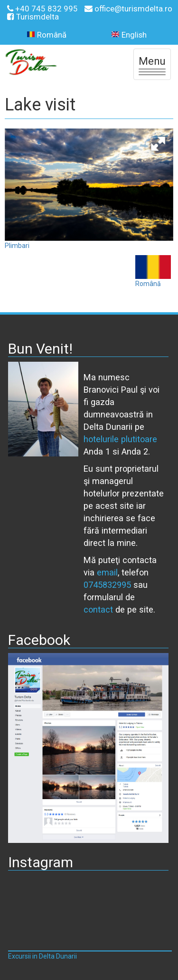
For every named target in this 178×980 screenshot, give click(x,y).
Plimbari (17, 246)
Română (47, 35)
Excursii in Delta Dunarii (42, 956)
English (129, 35)
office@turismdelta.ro (128, 9)
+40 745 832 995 (43, 9)
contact (98, 609)
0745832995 (107, 585)
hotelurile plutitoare (120, 439)
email (107, 572)
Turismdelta (33, 17)
